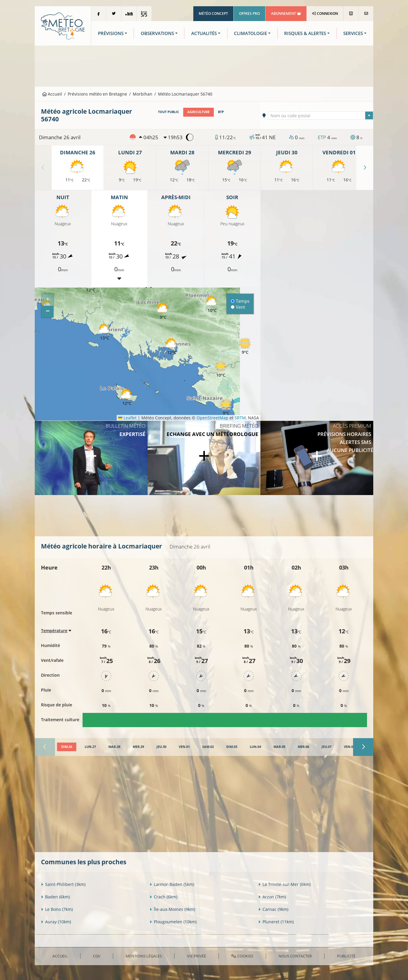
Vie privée (197, 956)
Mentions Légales (144, 956)
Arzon (272, 897)
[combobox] (321, 115)
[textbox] (321, 116)
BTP (221, 112)
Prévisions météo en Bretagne (97, 94)
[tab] (67, 747)
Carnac (273, 909)
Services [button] (353, 33)
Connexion (325, 14)
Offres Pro (249, 14)
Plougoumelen (173, 922)
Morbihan (143, 94)
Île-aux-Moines (172, 909)
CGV (97, 956)
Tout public (169, 112)
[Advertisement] (204, 66)
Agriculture (199, 112)
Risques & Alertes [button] (305, 33)
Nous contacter (295, 956)
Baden (55, 897)
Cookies (242, 956)
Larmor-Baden (172, 884)
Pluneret (276, 922)
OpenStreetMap (212, 418)
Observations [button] (157, 33)
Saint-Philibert (63, 884)
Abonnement (286, 14)
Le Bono (57, 909)
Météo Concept (213, 14)
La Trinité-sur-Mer (284, 884)
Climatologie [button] (250, 33)
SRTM (240, 418)
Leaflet (127, 418)
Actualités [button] (204, 33)
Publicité (346, 956)
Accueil (52, 94)
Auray (56, 922)
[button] (163, 311)
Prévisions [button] (111, 33)
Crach (163, 897)
